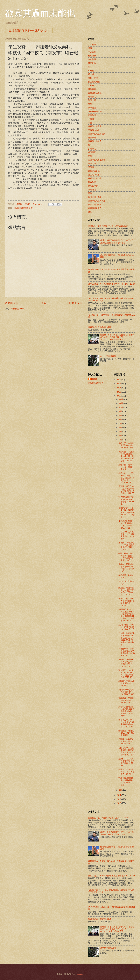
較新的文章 (12, 303)
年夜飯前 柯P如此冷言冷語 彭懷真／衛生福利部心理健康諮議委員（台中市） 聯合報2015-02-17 (126, 615)
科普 (90, 123)
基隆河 (91, 167)
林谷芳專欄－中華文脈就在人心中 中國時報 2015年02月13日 (127, 652)
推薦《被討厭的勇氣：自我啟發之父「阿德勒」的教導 (126, 781)
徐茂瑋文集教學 (95, 141)
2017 (119, 388)
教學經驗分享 (94, 171)
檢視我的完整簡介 (96, 383)
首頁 (44, 303)
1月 (121, 790)
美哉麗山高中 (94, 130)
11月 (121, 403)
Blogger (80, 974)
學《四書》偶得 (95, 197)
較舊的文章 (76, 303)
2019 (119, 380)
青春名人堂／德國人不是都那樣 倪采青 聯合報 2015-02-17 (126, 602)
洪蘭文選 (92, 100)
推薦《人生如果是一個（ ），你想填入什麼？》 (126, 772)
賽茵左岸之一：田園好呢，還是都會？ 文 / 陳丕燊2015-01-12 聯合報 (126, 513)
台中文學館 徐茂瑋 (108, 356)
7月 (121, 420)
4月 (121, 432)
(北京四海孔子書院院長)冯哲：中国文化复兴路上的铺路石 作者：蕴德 (117, 241)
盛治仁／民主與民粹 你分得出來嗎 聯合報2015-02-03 (126, 762)
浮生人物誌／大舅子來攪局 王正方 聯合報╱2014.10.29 (111, 284)
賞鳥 (90, 104)
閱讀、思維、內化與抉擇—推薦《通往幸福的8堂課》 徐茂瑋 (126, 557)
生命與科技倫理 (95, 93)
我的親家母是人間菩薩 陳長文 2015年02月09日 (127, 692)
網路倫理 (92, 115)
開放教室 (92, 182)
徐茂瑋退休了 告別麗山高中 (100, 327)
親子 (90, 67)
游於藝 (91, 85)
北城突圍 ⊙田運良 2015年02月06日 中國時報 (127, 733)
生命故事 (92, 59)
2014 (119, 795)
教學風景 (92, 152)
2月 (121, 440)
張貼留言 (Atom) (18, 309)
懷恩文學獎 (93, 186)
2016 (119, 392)
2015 (119, 396)
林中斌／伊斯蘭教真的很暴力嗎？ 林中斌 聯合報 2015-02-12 (126, 663)
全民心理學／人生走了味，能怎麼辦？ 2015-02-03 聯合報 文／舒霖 (126, 751)
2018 (119, 384)
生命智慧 (92, 52)
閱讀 (90, 156)
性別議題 (92, 89)
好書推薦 (92, 138)
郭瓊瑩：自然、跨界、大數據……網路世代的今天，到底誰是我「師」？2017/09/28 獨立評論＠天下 (117, 337)
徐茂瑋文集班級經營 (97, 160)
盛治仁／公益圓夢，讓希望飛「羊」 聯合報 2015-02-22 (125, 524)
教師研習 (92, 190)
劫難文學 (92, 164)
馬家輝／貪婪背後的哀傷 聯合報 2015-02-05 (126, 741)
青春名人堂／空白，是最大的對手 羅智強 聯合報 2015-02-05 (126, 723)
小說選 (91, 119)
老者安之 (92, 97)
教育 (31, 208)
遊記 (90, 212)
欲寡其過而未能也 (40, 13)
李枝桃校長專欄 (21, 208)
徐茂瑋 (94, 379)
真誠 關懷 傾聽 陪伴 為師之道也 (29, 31)
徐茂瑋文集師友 (95, 178)
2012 (119, 803)
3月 (121, 436)
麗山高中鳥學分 (95, 175)
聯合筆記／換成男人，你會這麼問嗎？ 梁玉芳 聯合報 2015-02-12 (126, 674)
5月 (121, 428)
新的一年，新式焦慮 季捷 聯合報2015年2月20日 (126, 445)
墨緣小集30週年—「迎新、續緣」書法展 (126, 467)
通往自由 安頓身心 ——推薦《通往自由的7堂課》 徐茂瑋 (126, 546)
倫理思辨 (92, 56)
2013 (119, 799)
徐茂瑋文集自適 (95, 126)
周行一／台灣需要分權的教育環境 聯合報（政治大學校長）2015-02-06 (126, 711)
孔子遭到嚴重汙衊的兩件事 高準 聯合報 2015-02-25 (126, 501)
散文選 (91, 74)
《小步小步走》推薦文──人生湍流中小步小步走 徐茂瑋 (127, 535)
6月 (121, 423)
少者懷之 (92, 149)
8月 (121, 415)
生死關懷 (92, 71)
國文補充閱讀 (94, 82)
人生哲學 (92, 45)
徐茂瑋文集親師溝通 (97, 201)
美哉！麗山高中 (95, 205)
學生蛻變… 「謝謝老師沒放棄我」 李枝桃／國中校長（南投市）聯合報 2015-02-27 (126, 456)
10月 (121, 407)
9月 (121, 411)
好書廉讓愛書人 (95, 208)
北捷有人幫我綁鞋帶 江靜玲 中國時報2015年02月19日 (126, 568)
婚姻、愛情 (93, 78)
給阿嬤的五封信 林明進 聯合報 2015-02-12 (126, 683)
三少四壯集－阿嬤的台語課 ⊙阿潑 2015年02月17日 (127, 627)
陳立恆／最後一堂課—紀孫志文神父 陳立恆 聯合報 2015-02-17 (126, 591)
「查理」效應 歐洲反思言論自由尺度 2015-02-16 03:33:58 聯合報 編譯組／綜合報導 (126, 639)
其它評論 (92, 63)
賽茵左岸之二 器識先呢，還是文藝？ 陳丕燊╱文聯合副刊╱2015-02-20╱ (126, 478)
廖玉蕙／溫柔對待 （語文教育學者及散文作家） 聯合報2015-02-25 (126, 490)
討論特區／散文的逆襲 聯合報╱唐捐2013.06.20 (108, 226)
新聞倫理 (92, 108)
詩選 (90, 193)
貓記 (90, 145)
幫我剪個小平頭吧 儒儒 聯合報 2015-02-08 (126, 701)
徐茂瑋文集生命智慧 (97, 134)
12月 (121, 399)
